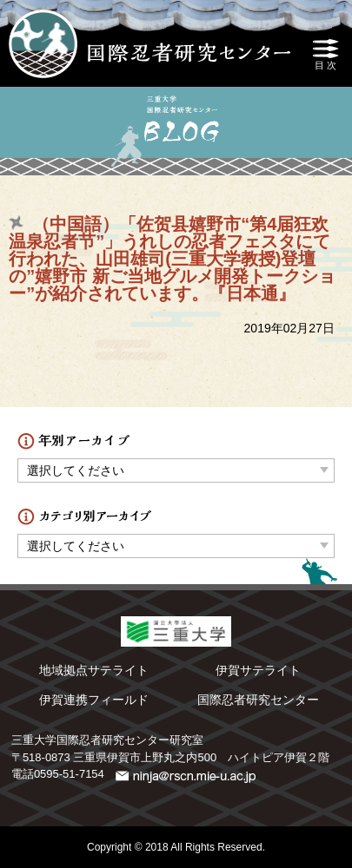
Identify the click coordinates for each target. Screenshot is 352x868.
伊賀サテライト (258, 670)
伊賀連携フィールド (94, 700)
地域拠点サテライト (94, 670)
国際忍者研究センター (258, 700)
